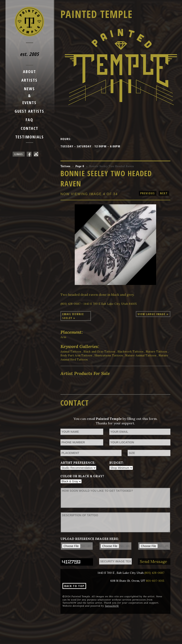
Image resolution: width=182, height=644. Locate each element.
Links (19, 154)
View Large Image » (153, 314)
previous (148, 193)
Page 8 (80, 166)
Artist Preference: (78, 463)
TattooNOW (112, 606)
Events (29, 103)
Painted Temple (96, 14)
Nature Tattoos (156, 351)
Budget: (117, 463)
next (164, 193)
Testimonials (30, 137)
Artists (29, 80)
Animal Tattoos (71, 351)
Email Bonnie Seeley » (73, 316)
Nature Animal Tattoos (141, 355)
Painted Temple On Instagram (36, 154)
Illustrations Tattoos (109, 355)
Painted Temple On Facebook (29, 154)
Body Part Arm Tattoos (76, 355)
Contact (30, 128)
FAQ (29, 120)
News (29, 89)
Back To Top (74, 586)
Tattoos (65, 166)
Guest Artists (29, 111)
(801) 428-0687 (154, 573)
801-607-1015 (155, 581)
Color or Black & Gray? (82, 476)
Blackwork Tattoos (130, 351)
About (30, 72)
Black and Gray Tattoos (99, 351)
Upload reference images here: (90, 539)
